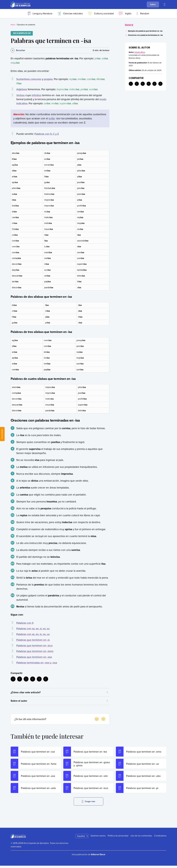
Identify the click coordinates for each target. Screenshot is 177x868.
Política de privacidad (118, 838)
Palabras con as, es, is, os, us (33, 634)
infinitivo (37, 95)
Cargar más (89, 804)
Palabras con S (25, 623)
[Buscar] (165, 5)
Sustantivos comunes (29, 79)
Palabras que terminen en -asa (34, 657)
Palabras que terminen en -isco (34, 645)
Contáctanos (160, 838)
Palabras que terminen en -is (33, 640)
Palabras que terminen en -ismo (35, 651)
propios (48, 79)
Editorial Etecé (98, 857)
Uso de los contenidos (141, 838)
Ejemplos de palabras (26, 24)
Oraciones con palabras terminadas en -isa (145, 35)
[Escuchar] (18, 50)
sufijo (52, 118)
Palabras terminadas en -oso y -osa (37, 663)
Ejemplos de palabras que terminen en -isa (145, 31)
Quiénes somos (98, 838)
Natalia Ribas (140, 52)
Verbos (20, 95)
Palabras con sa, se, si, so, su (33, 628)
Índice (153, 4)
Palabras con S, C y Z (47, 134)
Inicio (13, 24)
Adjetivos (22, 89)
